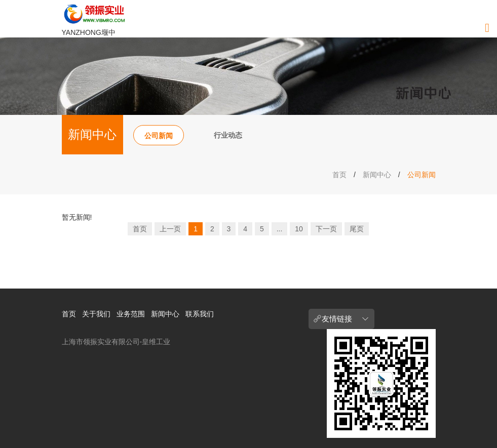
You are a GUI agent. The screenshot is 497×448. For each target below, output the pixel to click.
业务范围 (131, 314)
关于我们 (96, 314)
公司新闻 (159, 136)
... (280, 229)
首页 (339, 175)
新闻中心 (377, 175)
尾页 (357, 229)
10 (299, 229)
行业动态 (228, 135)
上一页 (170, 229)
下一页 (326, 229)
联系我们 (200, 314)
